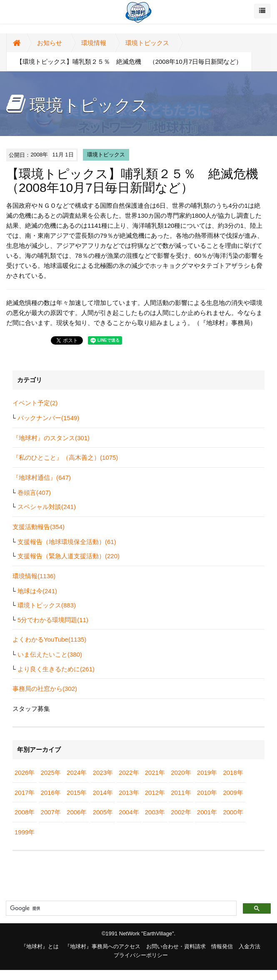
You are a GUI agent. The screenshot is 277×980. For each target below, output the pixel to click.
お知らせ (50, 43)
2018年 (233, 772)
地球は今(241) (37, 591)
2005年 (103, 812)
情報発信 (222, 946)
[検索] (120, 909)
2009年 (233, 792)
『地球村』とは (40, 946)
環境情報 (94, 43)
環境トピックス (147, 43)
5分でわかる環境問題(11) (53, 620)
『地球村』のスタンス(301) (51, 438)
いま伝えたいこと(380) (50, 654)
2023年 (103, 772)
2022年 (129, 772)
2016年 (51, 792)
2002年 (181, 812)
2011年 (181, 792)
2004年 (129, 812)
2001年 (207, 812)
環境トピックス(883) (47, 605)
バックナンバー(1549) (48, 418)
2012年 (155, 792)
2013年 (129, 792)
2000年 (233, 812)
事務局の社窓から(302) (45, 689)
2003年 (155, 812)
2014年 (103, 792)
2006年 (77, 812)
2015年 (77, 792)
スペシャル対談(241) (47, 507)
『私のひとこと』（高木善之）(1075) (65, 457)
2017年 (25, 792)
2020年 (181, 772)
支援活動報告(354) (39, 527)
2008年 (25, 812)
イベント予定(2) (35, 403)
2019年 (207, 772)
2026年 (25, 772)
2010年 (207, 792)
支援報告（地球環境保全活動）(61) (67, 542)
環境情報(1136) (34, 576)
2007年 (51, 812)
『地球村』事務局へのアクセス (102, 946)
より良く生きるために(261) (56, 669)
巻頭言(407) (34, 493)
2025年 (51, 772)
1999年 (25, 832)
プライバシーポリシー (141, 955)
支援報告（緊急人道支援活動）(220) (69, 556)
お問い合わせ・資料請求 (176, 946)
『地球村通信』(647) (42, 477)
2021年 (155, 772)
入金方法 (250, 946)
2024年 (77, 772)
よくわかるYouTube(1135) (49, 639)
